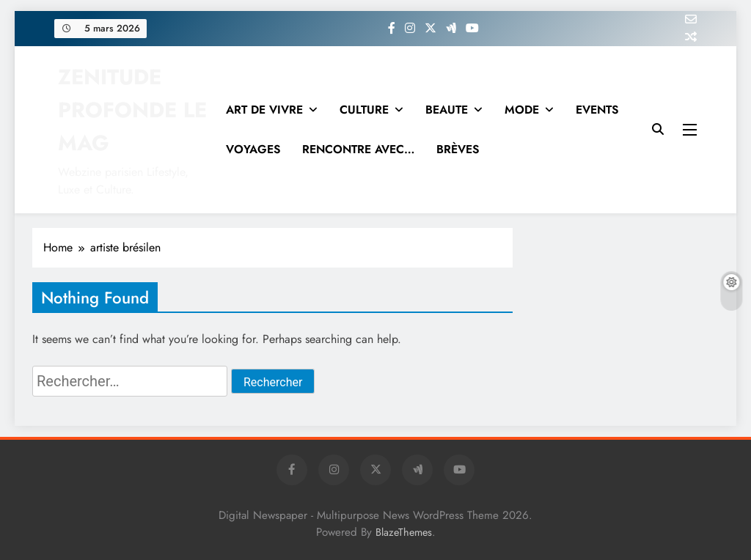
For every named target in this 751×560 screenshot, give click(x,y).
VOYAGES (253, 149)
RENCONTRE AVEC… (358, 149)
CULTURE (364, 110)
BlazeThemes (404, 532)
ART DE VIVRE (264, 110)
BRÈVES (458, 149)
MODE (522, 110)
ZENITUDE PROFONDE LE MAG (132, 110)
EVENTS (597, 110)
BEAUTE (447, 110)
